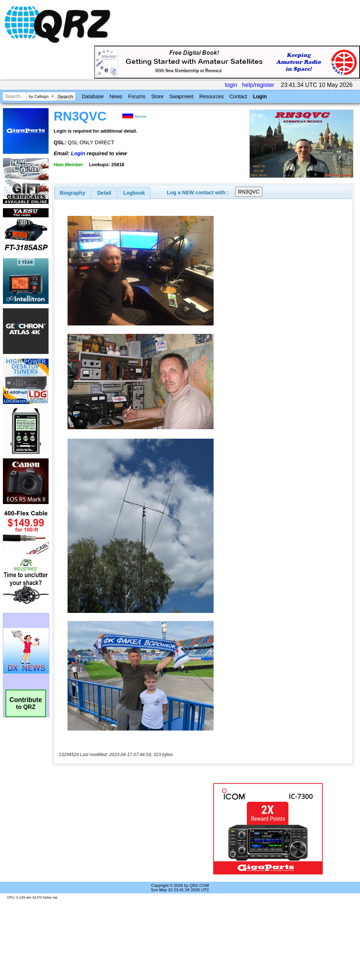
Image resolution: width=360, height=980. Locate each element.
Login (260, 96)
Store (157, 96)
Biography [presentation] (73, 193)
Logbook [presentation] (134, 193)
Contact (238, 96)
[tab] (73, 193)
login (231, 85)
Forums (137, 96)
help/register (258, 85)
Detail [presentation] (104, 193)
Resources (212, 96)
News (116, 96)
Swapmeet (181, 96)
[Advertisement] (123, 829)
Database (93, 96)
